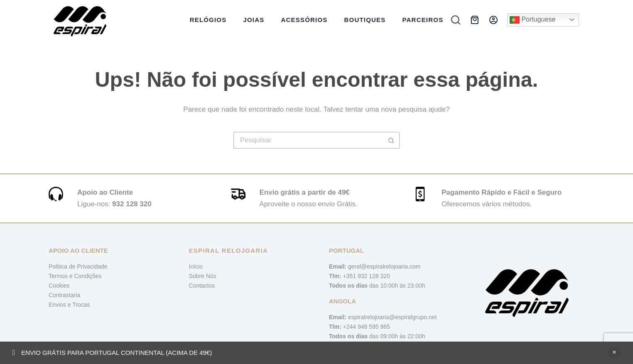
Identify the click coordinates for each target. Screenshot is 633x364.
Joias (254, 20)
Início (196, 266)
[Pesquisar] (456, 20)
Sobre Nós (203, 276)
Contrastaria (64, 295)
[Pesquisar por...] (308, 140)
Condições (88, 276)
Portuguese (532, 20)
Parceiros (423, 20)
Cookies (59, 286)
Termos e (61, 276)
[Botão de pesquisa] (391, 140)
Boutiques (365, 20)
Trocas (81, 305)
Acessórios (304, 20)
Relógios (208, 20)
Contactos (202, 286)
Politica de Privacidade (78, 266)
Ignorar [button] (614, 353)
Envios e (60, 305)
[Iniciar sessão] (493, 20)
